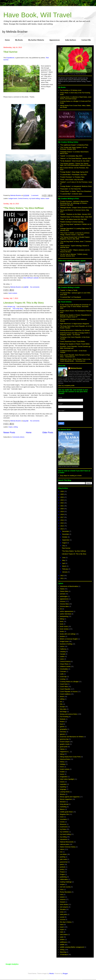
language (63, 789)
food (61, 724)
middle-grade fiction (66, 812)
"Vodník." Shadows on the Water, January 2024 (75, 214)
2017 (62, 517)
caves (62, 659)
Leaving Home (65, 792)
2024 (62, 497)
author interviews (66, 614)
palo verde (63, 859)
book (62, 624)
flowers (62, 722)
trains (62, 925)
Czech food (64, 684)
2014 (62, 526)
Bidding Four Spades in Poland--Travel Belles (75, 344)
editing (62, 699)
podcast (63, 867)
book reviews (13, 293)
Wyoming (63, 952)
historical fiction (65, 759)
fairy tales (63, 709)
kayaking (63, 787)
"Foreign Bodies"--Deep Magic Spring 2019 (74, 172)
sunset (62, 917)
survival (62, 920)
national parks (65, 844)
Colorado (63, 671)
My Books (19, 40)
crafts (62, 674)
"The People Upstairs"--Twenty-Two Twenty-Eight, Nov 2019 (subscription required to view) (75, 164)
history (62, 762)
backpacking (64, 616)
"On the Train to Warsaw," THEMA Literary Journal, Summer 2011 (74, 255)
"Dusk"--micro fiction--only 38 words (72, 180)
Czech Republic (65, 689)
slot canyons (64, 907)
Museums (63, 824)
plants (62, 864)
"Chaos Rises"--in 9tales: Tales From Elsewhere (76, 191)
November (66, 534)
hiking (62, 754)
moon (62, 817)
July (64, 546)
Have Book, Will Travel (37, 15)
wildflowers (64, 942)
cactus (62, 646)
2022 (62, 503)
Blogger (65, 973)
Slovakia (63, 909)
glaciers (63, 734)
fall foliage (63, 712)
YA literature (64, 955)
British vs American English (69, 639)
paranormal (64, 862)
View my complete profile (66, 386)
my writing (63, 837)
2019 (62, 511)
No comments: (35, 287)
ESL (61, 704)
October (65, 537)
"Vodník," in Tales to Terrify (69, 290)
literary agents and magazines (70, 797)
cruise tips (63, 677)
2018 (62, 514)
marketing (63, 807)
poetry (62, 869)
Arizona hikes (64, 604)
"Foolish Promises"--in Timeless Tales (72, 177)
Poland (62, 872)
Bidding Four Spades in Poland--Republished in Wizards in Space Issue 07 (75, 316)
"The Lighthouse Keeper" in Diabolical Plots (74, 145)
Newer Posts (9, 433)
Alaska (62, 589)
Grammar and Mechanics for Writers (72, 737)
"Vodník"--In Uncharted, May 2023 (71, 156)
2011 (62, 578)
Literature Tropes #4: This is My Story (24, 303)
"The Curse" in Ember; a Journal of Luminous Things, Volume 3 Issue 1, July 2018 (75, 234)
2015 (62, 523)
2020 (62, 509)
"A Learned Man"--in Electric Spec (71, 194)
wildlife (62, 945)
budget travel (13, 198)
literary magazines (66, 799)
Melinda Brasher (76, 368)
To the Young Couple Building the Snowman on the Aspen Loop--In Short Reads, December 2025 (75, 306)
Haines (62, 749)
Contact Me (86, 40)
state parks (64, 914)
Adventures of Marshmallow (69, 586)
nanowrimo (64, 839)
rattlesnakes (64, 879)
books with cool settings (68, 634)
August (65, 543)
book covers (64, 626)
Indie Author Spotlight (67, 779)
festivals (63, 719)
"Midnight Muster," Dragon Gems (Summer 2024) (76, 208)
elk (61, 702)
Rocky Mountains (66, 892)
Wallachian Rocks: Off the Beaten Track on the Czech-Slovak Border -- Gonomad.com (75, 360)
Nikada (52, 973)
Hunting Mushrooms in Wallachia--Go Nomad (75, 330)
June (64, 558)
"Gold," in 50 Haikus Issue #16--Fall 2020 (73, 219)
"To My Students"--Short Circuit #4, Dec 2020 (75, 161)
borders (62, 636)
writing (16, 427)
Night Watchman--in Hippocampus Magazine (74, 324)
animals (63, 594)
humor (62, 774)
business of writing (66, 644)
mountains (63, 819)
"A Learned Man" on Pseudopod (70, 297)
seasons (63, 899)
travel (47, 198)
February (65, 569)
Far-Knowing (64, 717)
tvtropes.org (11, 307)
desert (62, 697)
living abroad (64, 804)
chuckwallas (64, 669)
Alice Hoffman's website (31, 278)
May (64, 560)
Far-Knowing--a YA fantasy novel (71, 90)
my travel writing (34, 198)
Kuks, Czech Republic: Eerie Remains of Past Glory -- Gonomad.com (75, 356)
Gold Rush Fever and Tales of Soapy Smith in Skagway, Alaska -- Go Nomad (75, 334)
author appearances (67, 611)
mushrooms (64, 827)
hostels (62, 772)
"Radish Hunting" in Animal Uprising (72, 222)
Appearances (55, 40)
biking (62, 619)
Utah (61, 932)
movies (62, 822)
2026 (62, 491)
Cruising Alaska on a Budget (69, 682)
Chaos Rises (64, 664)
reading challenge (66, 882)
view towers (64, 934)
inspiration (63, 784)
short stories (64, 904)
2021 (62, 506)
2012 (62, 576)
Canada (63, 654)
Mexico (62, 809)
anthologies (64, 596)
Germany (63, 732)
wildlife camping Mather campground (72, 947)
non (61, 852)
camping (63, 652)
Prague (62, 874)
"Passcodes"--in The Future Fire (70, 189)
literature (63, 802)
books (62, 631)
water (62, 937)
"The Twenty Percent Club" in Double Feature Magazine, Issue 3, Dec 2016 (75, 238)
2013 (62, 529)
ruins (62, 894)
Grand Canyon (65, 742)
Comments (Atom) (18, 437)
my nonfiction (64, 832)
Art (61, 609)
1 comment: (35, 195)
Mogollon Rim (64, 814)
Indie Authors (71, 40)
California (63, 649)
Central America (23, 198)
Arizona (62, 601)
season (62, 897)
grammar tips (64, 739)
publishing (63, 877)
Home (7, 40)
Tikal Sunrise (10, 52)
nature (43, 198)
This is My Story (18, 309)
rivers (62, 889)
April (64, 563)
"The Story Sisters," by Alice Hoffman (24, 208)
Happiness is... (65, 752)
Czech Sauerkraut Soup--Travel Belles (72, 341)
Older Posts (48, 433)
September (66, 540)
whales (62, 939)
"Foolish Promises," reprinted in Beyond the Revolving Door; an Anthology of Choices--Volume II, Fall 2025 (74, 203)
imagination (64, 777)
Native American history (68, 847)
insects (62, 782)
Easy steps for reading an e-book (71, 476)
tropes (11, 427)
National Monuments (67, 842)
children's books (65, 666)
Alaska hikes (64, 591)
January (65, 572)
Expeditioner (10, 58)
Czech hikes (64, 687)
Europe (62, 707)
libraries (63, 794)
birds (62, 621)
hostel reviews (65, 769)
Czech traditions (65, 694)
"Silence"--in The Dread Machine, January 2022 (75, 158)
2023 (62, 500)
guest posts (64, 747)
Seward (62, 902)
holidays (63, 764)
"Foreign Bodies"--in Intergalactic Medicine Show (76, 186)
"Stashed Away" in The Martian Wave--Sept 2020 (76, 217)
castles (62, 656)
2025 (62, 494)
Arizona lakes (64, 606)
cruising (63, 679)
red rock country (65, 887)
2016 (62, 520)
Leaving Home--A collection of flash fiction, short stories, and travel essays (76, 98)
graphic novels (65, 744)
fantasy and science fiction (69, 714)
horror (62, 767)
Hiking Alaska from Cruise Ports (70, 757)
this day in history (66, 922)
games (62, 727)
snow (62, 912)
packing (63, 857)
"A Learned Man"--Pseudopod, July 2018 (73, 175)
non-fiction (63, 854)
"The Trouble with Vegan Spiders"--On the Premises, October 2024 (74, 148)
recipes (62, 884)
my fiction (63, 829)
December (66, 531)
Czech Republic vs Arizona (69, 692)
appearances (64, 599)
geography (63, 729)
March (64, 566)
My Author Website (36, 40)
